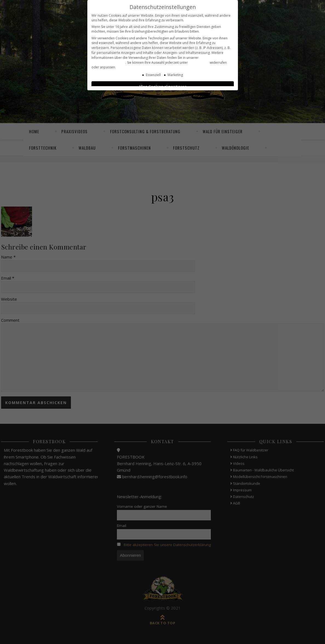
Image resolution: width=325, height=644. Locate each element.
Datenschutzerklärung (108, 59)
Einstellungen (199, 59)
